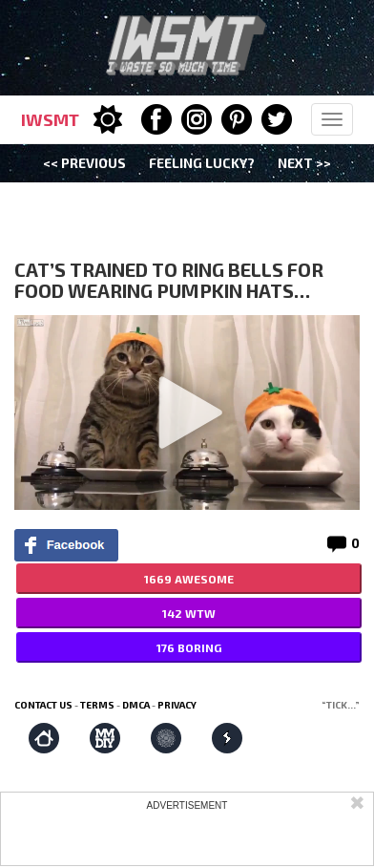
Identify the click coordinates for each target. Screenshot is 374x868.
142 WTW (189, 613)
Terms (97, 705)
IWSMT (50, 119)
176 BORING (189, 647)
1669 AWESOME (189, 579)
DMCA (136, 705)
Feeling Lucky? (202, 163)
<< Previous (84, 163)
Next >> (304, 163)
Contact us (43, 705)
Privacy (177, 705)
